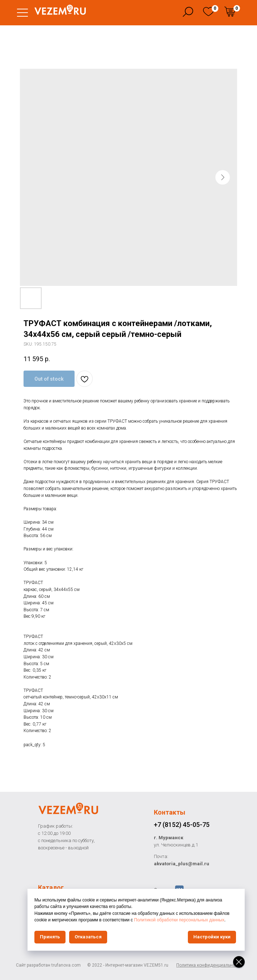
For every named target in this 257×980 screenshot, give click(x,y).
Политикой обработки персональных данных (179, 920)
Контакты (170, 812)
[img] (208, 12)
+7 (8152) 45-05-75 (182, 825)
